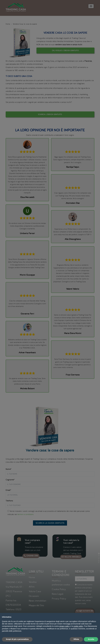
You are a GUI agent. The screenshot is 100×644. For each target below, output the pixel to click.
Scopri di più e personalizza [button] (17, 639)
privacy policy (64, 626)
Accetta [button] (91, 639)
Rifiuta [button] (76, 639)
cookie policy (78, 626)
